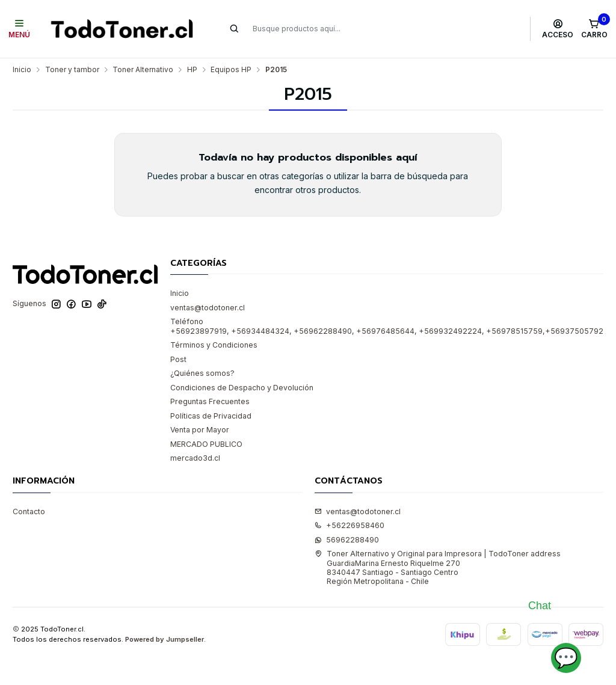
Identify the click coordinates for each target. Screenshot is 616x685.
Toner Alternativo (143, 70)
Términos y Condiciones (214, 345)
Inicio (22, 70)
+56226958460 (350, 525)
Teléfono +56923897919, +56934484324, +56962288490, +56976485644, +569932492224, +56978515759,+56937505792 (387, 326)
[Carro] (594, 29)
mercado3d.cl (195, 458)
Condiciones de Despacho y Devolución (242, 388)
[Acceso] (558, 29)
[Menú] (20, 29)
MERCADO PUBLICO (206, 444)
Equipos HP (231, 70)
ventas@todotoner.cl (208, 308)
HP (192, 70)
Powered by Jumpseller (165, 639)
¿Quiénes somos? (202, 373)
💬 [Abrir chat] (566, 658)
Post (178, 359)
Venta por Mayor (200, 430)
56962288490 (347, 540)
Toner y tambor (72, 70)
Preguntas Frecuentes (210, 401)
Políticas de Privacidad (211, 416)
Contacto (29, 511)
